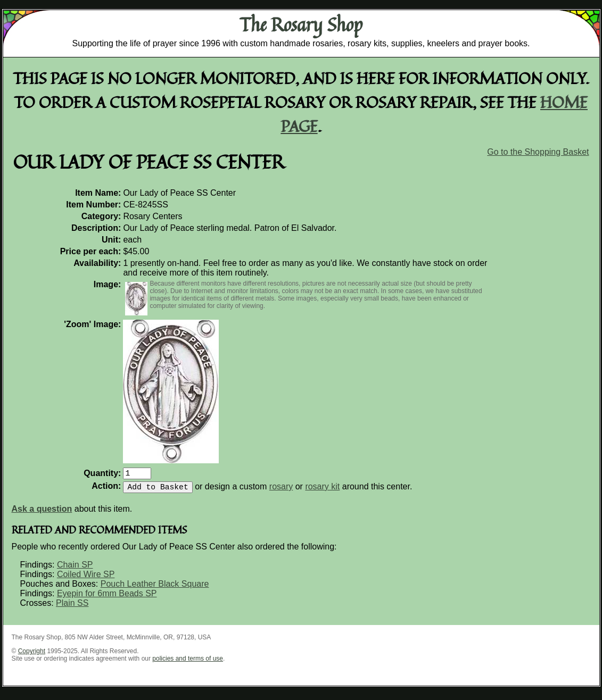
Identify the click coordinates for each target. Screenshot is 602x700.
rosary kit (322, 491)
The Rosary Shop (301, 24)
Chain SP (75, 569)
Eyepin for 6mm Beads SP (107, 598)
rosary (281, 491)
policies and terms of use (188, 663)
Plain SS (72, 607)
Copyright (32, 655)
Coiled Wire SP (86, 578)
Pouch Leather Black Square (155, 588)
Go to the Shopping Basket (538, 152)
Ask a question (42, 513)
